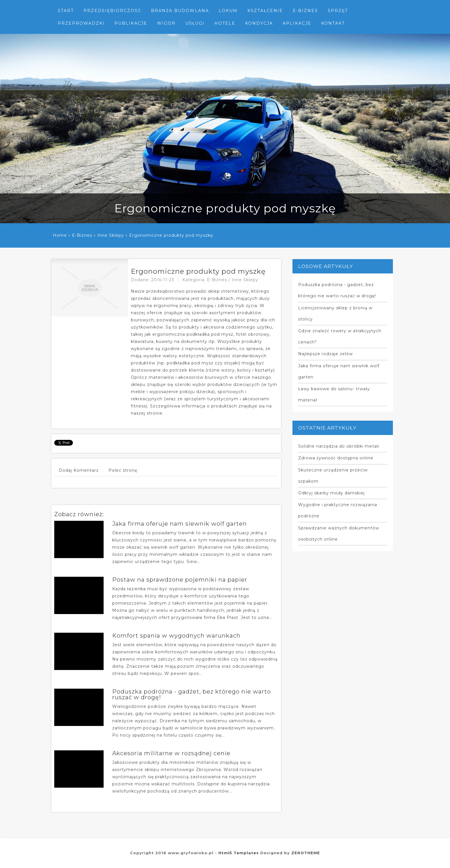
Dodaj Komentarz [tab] (79, 470)
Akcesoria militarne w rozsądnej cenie (171, 753)
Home (60, 235)
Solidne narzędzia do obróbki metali (339, 446)
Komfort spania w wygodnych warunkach (176, 636)
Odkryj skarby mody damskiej (331, 493)
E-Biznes (82, 235)
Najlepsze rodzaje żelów (325, 354)
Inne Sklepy (111, 235)
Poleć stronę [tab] (123, 470)
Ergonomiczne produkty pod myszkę (171, 235)
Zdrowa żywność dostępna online (336, 458)
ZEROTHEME (306, 853)
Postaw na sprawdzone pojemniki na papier (180, 580)
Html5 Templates (239, 853)
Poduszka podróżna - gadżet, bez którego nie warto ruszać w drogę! (192, 694)
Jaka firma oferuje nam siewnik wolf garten (180, 524)
